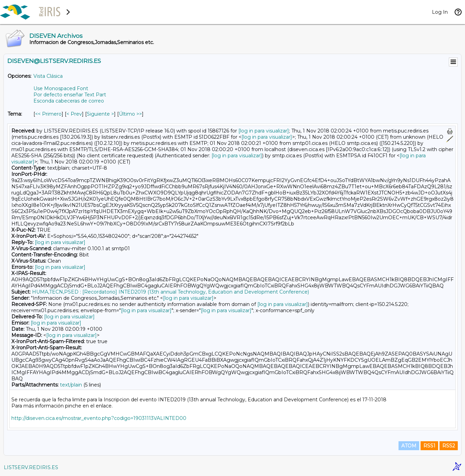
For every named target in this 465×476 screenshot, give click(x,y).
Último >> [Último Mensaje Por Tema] (130, 114)
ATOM (409, 446)
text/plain (71, 385)
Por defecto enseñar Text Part (70, 95)
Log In (440, 12)
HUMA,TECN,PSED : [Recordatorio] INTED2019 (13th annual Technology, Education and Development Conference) (170, 292)
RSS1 (429, 446)
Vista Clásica (48, 76)
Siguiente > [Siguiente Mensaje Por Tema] (100, 114)
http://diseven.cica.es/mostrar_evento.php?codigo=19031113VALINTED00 (99, 418)
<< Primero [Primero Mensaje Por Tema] (48, 114)
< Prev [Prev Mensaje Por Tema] (74, 114)
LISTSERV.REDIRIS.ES (31, 467)
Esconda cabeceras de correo (69, 101)
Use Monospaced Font (61, 88)
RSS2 (449, 446)
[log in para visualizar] (264, 131)
